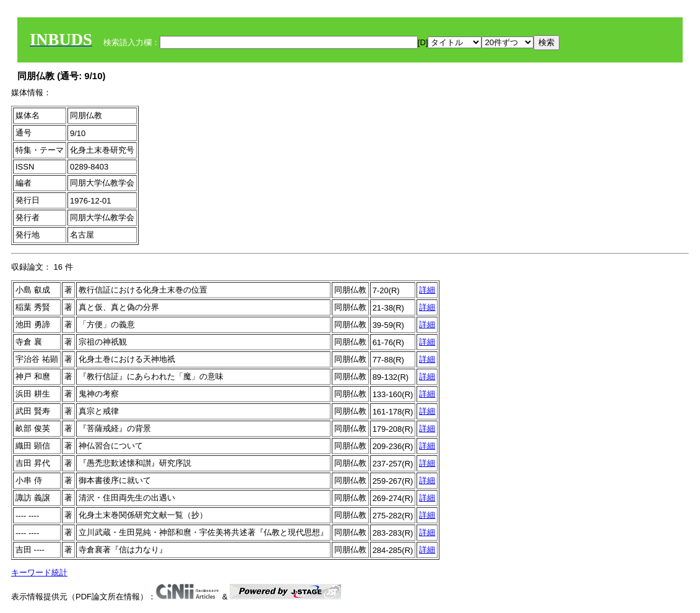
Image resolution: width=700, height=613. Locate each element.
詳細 (427, 290)
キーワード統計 (39, 572)
